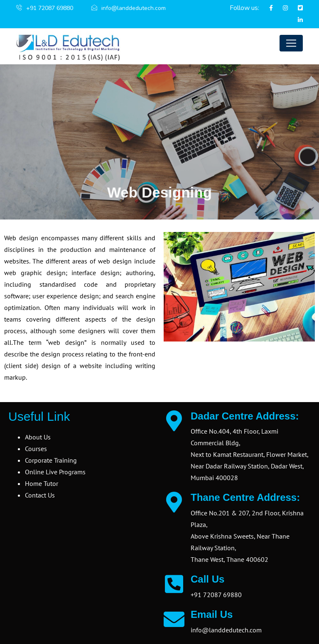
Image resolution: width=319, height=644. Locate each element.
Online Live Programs (55, 472)
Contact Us (40, 495)
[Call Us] (174, 584)
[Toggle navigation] (291, 43)
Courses (36, 449)
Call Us (207, 579)
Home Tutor (42, 483)
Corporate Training (51, 460)
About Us (38, 437)
